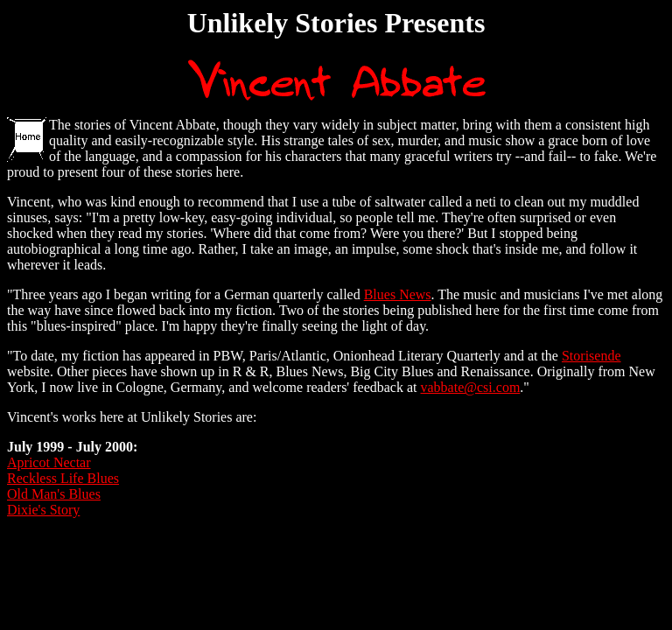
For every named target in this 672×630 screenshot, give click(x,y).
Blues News (398, 294)
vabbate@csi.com (471, 387)
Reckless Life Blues (63, 478)
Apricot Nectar (49, 462)
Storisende (591, 356)
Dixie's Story (43, 510)
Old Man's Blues (54, 494)
